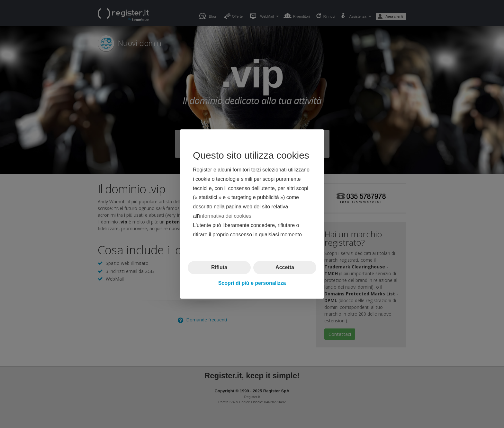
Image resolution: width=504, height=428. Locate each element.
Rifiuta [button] (219, 267)
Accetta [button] (285, 267)
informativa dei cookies (225, 216)
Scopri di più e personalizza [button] (252, 283)
